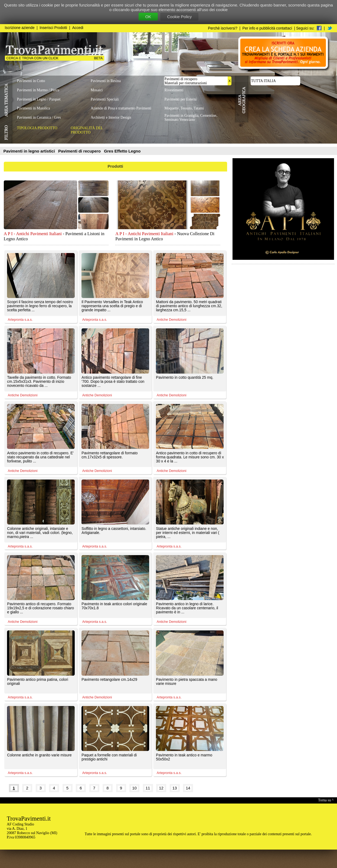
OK (148, 17)
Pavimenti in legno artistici (30, 151)
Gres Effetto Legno (122, 151)
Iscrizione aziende (20, 28)
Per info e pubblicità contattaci (267, 28)
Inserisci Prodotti (53, 28)
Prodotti (116, 166)
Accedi (78, 28)
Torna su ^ (326, 800)
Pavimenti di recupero (80, 151)
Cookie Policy (179, 17)
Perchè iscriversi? (223, 28)
